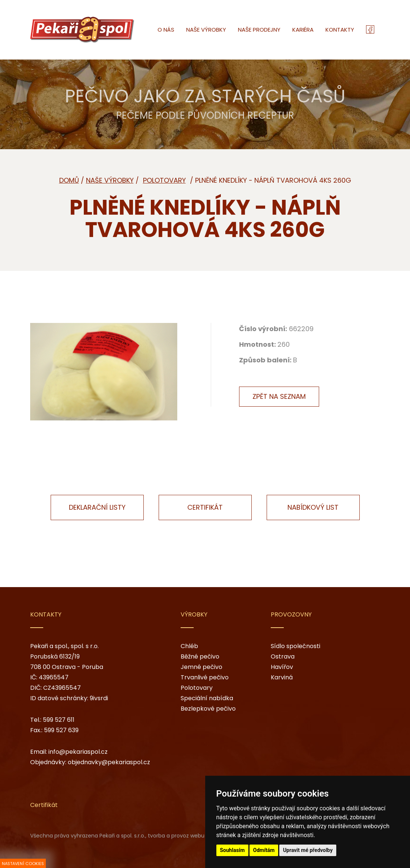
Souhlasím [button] (233, 850)
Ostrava (283, 656)
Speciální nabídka (207, 698)
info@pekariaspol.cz (78, 752)
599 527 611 (59, 720)
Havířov (282, 667)
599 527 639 (61, 730)
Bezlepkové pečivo (208, 709)
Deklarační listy (97, 507)
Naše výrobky (110, 180)
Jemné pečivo (201, 667)
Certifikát (205, 507)
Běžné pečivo (200, 656)
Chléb (189, 646)
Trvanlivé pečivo (205, 677)
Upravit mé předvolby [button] (308, 850)
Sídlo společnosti (295, 646)
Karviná (282, 677)
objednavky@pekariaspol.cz (109, 762)
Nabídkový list (313, 507)
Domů (69, 180)
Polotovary (197, 688)
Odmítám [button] (264, 850)
